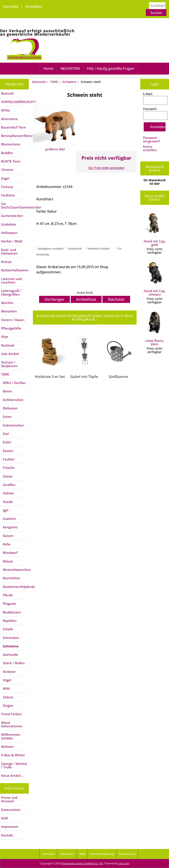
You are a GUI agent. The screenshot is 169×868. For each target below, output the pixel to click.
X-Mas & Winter (13, 755)
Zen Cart (124, 863)
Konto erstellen (150, 148)
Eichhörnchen (12, 400)
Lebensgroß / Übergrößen (11, 292)
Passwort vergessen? (152, 139)
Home (48, 68)
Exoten (7, 451)
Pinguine (9, 604)
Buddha (7, 153)
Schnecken (10, 638)
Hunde (7, 502)
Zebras (7, 697)
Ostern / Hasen (13, 320)
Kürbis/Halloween (15, 270)
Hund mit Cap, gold (155, 229)
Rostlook (8, 345)
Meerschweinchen (15, 570)
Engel (5, 178)
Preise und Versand (9, 799)
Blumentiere (11, 144)
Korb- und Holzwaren (9, 252)
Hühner (8, 493)
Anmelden (34, 6)
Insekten (9, 519)
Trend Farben (11, 714)
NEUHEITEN (70, 68)
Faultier (8, 459)
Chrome (7, 170)
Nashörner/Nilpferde (15, 587)
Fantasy (7, 187)
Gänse (7, 476)
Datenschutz (11, 810)
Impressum (10, 827)
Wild (5, 688)
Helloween (9, 233)
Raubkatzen (11, 612)
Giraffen (8, 485)
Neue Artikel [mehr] (155, 198)
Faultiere (8, 195)
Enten (6, 417)
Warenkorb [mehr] (155, 169)
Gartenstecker (12, 216)
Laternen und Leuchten (11, 280)
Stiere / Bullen (13, 663)
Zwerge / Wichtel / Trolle (14, 765)
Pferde (7, 595)
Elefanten (9, 408)
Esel (5, 434)
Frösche (8, 468)
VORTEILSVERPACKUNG (15, 102)
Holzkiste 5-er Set (50, 376)
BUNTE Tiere (11, 161)
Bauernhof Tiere (14, 127)
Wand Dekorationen (12, 724)
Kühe (6, 544)
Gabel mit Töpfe (84, 376)
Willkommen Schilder (11, 736)
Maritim (7, 303)
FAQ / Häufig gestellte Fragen (111, 68)
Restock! (7, 93)
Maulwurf (9, 553)
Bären (7, 391)
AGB (4, 818)
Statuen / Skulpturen (9, 364)
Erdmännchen (13, 425)
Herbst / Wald (12, 241)
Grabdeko (9, 224)
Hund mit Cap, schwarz (155, 279)
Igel (5, 510)
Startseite (11, 6)
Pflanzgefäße (11, 328)
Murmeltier (11, 578)
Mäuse (7, 561)
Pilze (5, 337)
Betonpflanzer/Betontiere (15, 136)
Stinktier (8, 672)
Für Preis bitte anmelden (106, 168)
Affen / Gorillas (13, 383)
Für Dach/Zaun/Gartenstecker (15, 205)
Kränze (6, 262)
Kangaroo (9, 527)
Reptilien (9, 621)
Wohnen (7, 747)
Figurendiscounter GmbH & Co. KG (82, 863)
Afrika (6, 110)
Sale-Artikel (10, 354)
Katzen (7, 536)
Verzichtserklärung (102, 854)
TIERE (54, 82)
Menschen (9, 311)
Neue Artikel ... (13, 776)
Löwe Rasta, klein (155, 329)
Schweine (69, 82)
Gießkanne (118, 376)
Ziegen (7, 706)
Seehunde (10, 655)
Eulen (6, 442)
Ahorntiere (9, 119)
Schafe (7, 629)
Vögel (6, 680)
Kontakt (7, 835)
